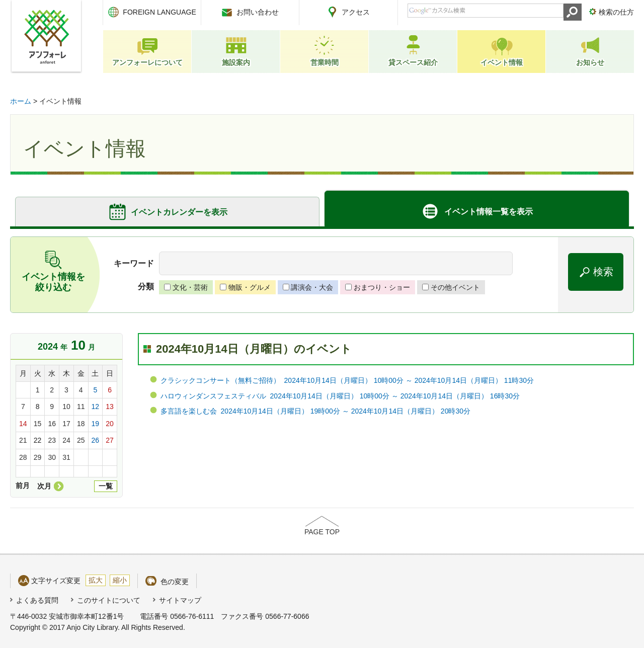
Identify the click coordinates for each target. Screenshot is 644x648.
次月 (44, 486)
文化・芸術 (190, 287)
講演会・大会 (312, 287)
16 (52, 424)
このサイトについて (109, 600)
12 (96, 407)
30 (52, 457)
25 (81, 440)
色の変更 (175, 582)
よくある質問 (37, 600)
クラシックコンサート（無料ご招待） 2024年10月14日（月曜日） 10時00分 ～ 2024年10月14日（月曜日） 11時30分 (347, 380)
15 (38, 424)
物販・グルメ (250, 287)
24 (66, 440)
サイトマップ (180, 600)
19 (96, 424)
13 (110, 407)
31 (66, 457)
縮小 (120, 580)
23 (52, 440)
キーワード (134, 263)
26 (96, 440)
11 (81, 407)
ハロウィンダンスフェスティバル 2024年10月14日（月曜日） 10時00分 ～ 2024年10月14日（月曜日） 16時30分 (340, 396)
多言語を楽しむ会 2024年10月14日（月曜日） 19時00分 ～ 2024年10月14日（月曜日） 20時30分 (315, 411)
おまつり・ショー (382, 287)
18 (81, 424)
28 (23, 457)
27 (110, 440)
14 (23, 424)
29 (38, 457)
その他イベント (455, 287)
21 (23, 440)
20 (110, 424)
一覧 (106, 486)
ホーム (21, 101)
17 (66, 424)
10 (66, 407)
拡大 (96, 580)
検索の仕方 (616, 12)
